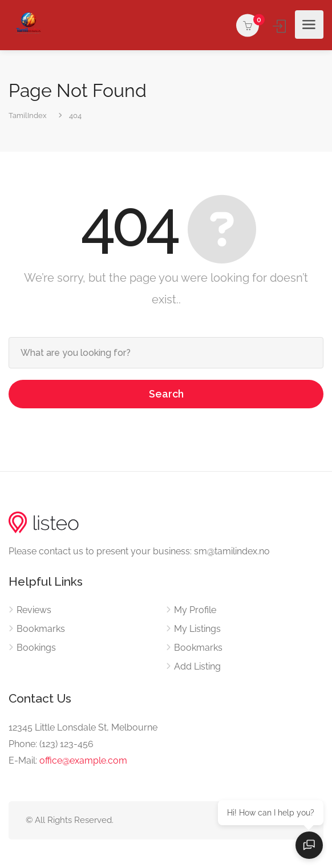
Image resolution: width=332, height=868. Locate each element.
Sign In (280, 26)
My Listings (197, 629)
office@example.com (83, 760)
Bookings (36, 648)
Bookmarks (41, 629)
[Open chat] (309, 845)
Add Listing (197, 666)
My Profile (195, 610)
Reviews (34, 610)
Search (166, 394)
